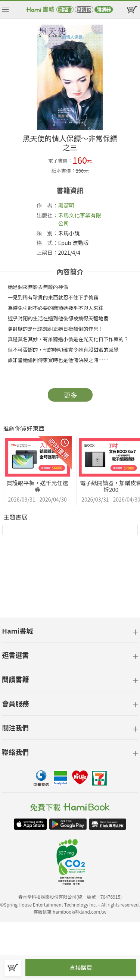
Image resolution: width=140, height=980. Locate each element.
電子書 (65, 10)
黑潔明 (66, 205)
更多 (71, 395)
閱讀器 (104, 10)
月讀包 (84, 10)
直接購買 (81, 968)
